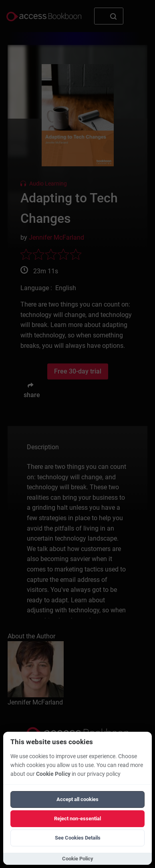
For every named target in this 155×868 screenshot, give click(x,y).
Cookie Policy (53, 774)
